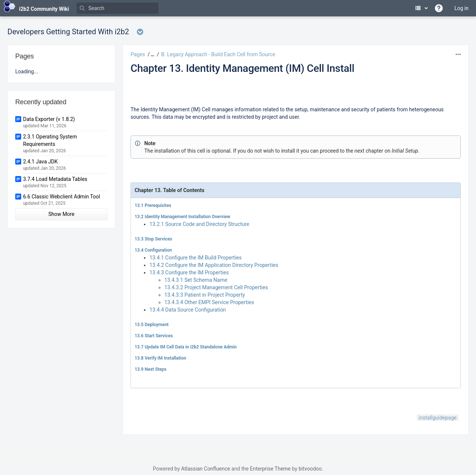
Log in (461, 8)
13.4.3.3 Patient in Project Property (205, 295)
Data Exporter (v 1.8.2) (49, 119)
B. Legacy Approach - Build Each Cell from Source (218, 54)
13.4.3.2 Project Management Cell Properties (216, 287)
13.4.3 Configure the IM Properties (189, 272)
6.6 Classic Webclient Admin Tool (62, 197)
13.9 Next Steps (151, 369)
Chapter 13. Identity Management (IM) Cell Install (242, 68)
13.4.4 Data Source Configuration (188, 310)
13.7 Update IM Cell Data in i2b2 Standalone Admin (186, 347)
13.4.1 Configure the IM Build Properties (196, 258)
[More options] (458, 54)
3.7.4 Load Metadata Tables (55, 179)
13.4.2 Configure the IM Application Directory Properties (214, 265)
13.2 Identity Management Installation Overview (182, 217)
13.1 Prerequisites (153, 205)
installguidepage (438, 418)
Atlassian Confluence (206, 469)
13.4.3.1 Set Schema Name (196, 280)
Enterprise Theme (270, 469)
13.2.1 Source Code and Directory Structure (199, 224)
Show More (61, 214)
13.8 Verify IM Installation (160, 358)
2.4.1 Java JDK (40, 162)
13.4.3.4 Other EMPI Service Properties (209, 302)
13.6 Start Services (154, 336)
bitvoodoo (310, 469)
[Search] (118, 8)
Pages (138, 54)
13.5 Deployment (152, 325)
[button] (152, 54)
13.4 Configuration (153, 250)
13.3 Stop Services (153, 239)
